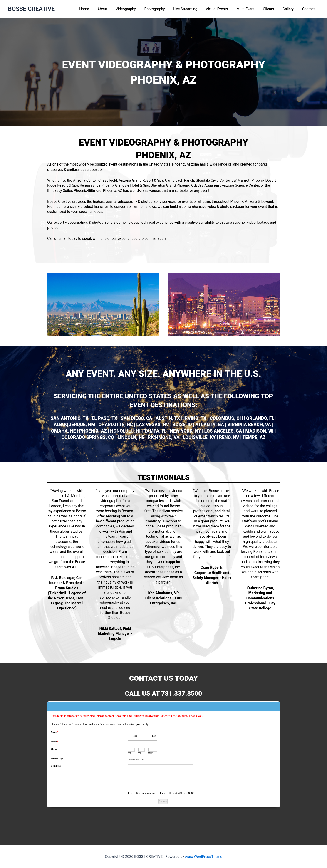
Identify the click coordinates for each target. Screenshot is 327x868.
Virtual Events (222, 9)
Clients (271, 9)
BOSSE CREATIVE (31, 9)
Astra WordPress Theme (203, 857)
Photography (162, 9)
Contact (309, 9)
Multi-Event (250, 9)
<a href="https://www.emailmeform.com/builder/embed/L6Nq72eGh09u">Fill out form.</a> (163, 766)
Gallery (290, 9)
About (113, 9)
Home (95, 9)
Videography (135, 9)
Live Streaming (192, 9)
